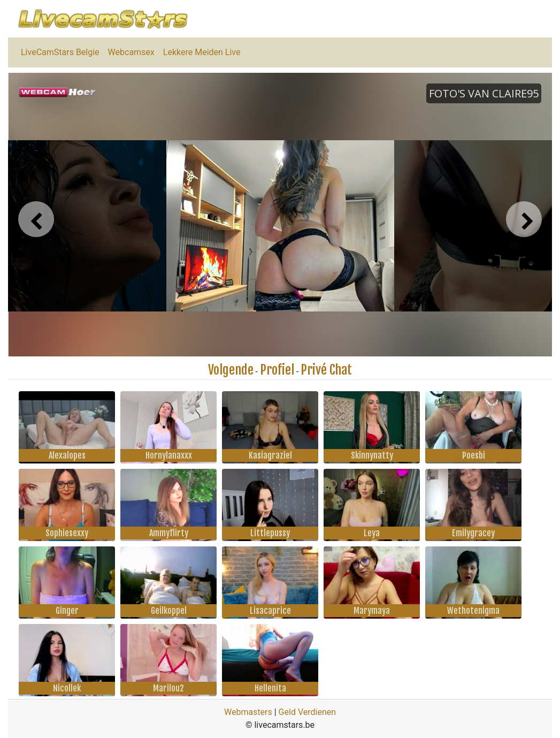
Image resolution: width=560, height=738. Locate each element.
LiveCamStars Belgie (60, 52)
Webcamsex (131, 52)
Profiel (277, 370)
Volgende (231, 370)
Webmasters (248, 712)
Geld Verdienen (307, 712)
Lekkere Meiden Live (202, 52)
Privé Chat (326, 370)
